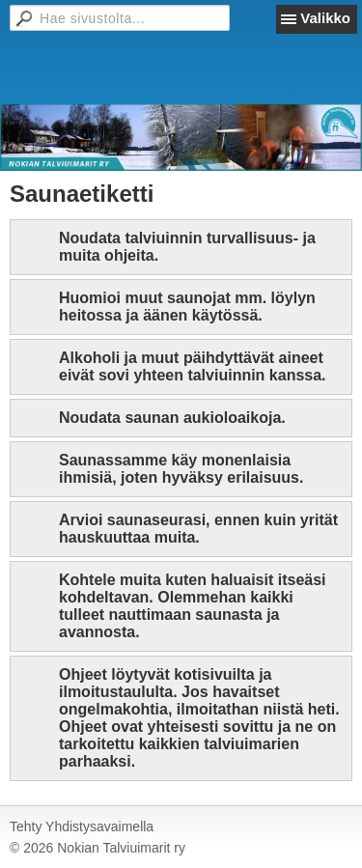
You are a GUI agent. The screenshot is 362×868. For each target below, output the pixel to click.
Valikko (325, 18)
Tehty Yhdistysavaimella (82, 826)
